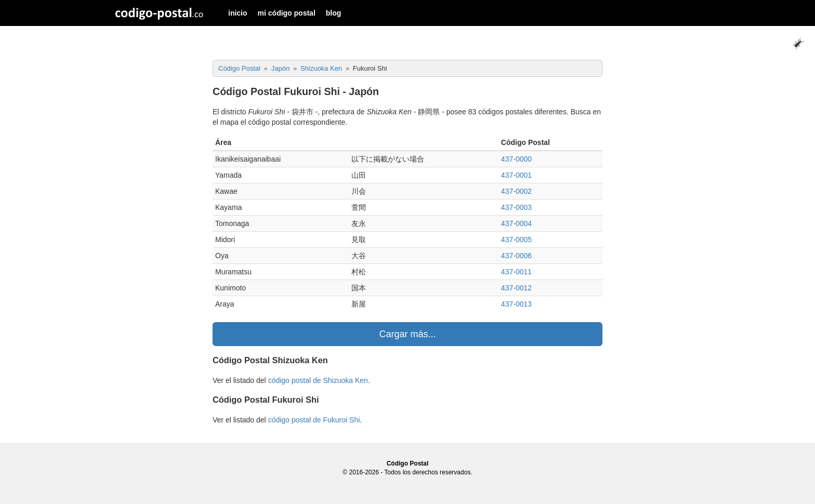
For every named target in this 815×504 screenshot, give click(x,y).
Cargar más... (407, 334)
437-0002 (516, 191)
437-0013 (516, 304)
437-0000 (516, 159)
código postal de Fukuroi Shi (314, 420)
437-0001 (516, 175)
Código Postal (408, 463)
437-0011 (516, 272)
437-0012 (516, 288)
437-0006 (516, 256)
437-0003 (516, 207)
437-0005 (516, 240)
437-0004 (516, 223)
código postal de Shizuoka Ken (318, 380)
